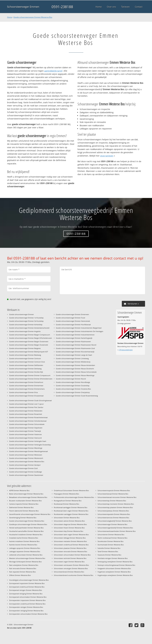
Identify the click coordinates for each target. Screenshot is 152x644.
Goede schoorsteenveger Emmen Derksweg (25, 369)
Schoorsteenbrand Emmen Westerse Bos (69, 572)
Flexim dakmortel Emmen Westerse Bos (24, 511)
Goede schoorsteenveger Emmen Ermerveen (72, 314)
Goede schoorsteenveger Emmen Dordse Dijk (26, 372)
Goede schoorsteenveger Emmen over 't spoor (26, 404)
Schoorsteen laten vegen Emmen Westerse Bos (71, 535)
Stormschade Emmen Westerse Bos (111, 545)
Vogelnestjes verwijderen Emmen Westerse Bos (115, 575)
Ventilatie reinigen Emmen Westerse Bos (113, 558)
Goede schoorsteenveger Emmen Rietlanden (26, 411)
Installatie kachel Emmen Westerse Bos (24, 538)
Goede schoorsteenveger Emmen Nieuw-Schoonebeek (76, 372)
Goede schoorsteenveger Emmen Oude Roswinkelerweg (77, 396)
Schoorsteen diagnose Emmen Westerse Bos (70, 524)
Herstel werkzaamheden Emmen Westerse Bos (26, 528)
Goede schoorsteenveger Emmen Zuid (23, 468)
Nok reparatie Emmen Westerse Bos (22, 572)
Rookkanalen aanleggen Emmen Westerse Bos (71, 514)
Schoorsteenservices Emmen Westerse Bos (113, 518)
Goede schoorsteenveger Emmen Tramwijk (25, 431)
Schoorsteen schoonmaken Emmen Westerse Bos (72, 555)
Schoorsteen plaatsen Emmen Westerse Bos (70, 548)
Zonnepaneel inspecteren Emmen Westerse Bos (27, 583)
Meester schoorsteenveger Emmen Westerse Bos (27, 558)
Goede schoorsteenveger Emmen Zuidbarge (25, 472)
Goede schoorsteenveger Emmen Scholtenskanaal (28, 421)
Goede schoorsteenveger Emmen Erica (23, 392)
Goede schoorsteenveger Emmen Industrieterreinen (75, 335)
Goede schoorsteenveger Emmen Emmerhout (26, 382)
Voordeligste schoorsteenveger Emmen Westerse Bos (29, 580)
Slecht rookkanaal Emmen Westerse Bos (112, 538)
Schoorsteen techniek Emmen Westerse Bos (70, 558)
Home (10, 17)
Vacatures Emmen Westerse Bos (109, 555)
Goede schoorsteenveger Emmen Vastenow (25, 434)
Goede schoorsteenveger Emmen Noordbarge (73, 382)
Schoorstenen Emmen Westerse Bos (111, 535)
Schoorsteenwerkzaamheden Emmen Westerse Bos (117, 531)
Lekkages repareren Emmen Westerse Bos (25, 551)
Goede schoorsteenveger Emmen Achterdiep (26, 325)
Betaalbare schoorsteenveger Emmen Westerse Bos (28, 497)
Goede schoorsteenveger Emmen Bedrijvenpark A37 (29, 352)
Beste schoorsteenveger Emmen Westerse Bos (26, 494)
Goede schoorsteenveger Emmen (21, 314)
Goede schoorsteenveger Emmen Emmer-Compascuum (30, 375)
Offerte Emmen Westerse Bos (20, 575)
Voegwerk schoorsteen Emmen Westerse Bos (114, 568)
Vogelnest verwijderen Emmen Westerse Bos (114, 572)
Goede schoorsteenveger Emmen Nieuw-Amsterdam (75, 365)
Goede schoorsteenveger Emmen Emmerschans (27, 389)
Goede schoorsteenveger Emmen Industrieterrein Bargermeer (79, 328)
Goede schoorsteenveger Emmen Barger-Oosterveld (29, 345)
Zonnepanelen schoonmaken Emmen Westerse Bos (28, 614)
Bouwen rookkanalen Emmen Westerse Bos (25, 501)
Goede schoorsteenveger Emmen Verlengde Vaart (28, 441)
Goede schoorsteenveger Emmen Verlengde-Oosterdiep (30, 445)
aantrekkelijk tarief (53, 71)
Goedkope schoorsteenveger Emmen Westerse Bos (28, 524)
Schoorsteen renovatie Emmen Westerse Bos (70, 551)
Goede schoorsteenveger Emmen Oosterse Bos (73, 389)
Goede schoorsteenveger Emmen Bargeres (25, 348)
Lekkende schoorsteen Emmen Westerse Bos (26, 555)
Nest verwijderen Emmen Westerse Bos (24, 565)
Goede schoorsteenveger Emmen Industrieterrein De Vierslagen (80, 331)
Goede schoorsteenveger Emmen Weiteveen (26, 455)
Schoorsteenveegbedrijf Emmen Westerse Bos (115, 521)
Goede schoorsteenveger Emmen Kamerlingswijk (74, 338)
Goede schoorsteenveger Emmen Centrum (25, 358)
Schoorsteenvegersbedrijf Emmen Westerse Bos (115, 528)
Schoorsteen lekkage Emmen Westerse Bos (70, 538)
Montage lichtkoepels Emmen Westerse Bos (25, 562)
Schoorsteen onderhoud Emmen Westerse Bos (71, 545)
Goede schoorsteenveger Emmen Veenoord (25, 438)
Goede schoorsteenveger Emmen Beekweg (25, 355)
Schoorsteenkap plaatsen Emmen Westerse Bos (115, 507)
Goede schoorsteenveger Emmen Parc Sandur (26, 407)
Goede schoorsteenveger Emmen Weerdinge (26, 448)
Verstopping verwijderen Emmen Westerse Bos (115, 562)
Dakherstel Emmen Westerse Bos (21, 507)
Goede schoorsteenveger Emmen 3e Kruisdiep (26, 321)
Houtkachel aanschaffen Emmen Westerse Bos (26, 531)
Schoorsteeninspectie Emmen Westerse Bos (114, 490)
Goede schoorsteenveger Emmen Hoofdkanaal (73, 325)
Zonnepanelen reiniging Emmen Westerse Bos (26, 611)
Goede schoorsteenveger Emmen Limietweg (72, 358)
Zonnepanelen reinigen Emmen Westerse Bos (26, 607)
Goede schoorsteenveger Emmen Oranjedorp (73, 392)
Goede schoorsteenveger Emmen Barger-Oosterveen (29, 341)
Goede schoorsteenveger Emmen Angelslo (25, 331)
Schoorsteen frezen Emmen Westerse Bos (69, 528)
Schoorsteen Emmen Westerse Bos (67, 518)
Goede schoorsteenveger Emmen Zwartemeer (26, 475)
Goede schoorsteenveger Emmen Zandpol (25, 465)
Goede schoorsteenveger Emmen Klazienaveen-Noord (76, 345)
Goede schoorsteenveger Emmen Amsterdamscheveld (29, 328)
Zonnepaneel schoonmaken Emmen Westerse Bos (28, 597)
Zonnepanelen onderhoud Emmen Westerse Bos (27, 604)
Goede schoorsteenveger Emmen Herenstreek (73, 321)
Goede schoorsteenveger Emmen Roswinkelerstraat (28, 417)
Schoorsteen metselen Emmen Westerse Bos (70, 541)
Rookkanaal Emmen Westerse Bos (66, 504)
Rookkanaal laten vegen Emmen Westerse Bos (71, 511)
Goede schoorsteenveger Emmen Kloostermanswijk (75, 352)
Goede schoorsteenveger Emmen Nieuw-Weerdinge (75, 375)
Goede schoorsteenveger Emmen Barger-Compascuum (30, 335)
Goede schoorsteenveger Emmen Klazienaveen (73, 341)
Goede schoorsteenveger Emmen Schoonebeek (27, 424)
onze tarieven (107, 156)
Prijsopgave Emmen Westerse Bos (66, 494)
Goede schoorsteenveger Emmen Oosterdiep (73, 386)
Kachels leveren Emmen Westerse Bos (23, 545)
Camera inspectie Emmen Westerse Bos (24, 504)
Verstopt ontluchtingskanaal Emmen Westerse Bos (116, 565)
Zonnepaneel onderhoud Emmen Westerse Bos (27, 587)
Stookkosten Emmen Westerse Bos (110, 541)
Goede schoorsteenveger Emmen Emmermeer (26, 386)
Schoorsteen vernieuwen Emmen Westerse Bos (71, 565)
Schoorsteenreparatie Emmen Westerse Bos (114, 514)
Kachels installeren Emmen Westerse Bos (24, 541)
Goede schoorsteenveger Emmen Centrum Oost (27, 362)
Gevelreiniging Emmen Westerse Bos (23, 518)
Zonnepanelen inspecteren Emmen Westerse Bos (27, 600)
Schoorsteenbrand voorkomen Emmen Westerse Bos (74, 575)
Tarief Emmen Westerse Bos (108, 551)
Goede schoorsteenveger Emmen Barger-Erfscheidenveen (31, 338)
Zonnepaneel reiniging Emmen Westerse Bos (26, 594)
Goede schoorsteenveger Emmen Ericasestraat (26, 396)
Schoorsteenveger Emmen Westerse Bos (112, 524)
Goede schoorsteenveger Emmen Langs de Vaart (74, 355)
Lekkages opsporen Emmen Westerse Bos (25, 548)
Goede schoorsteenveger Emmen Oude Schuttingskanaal (30, 400)
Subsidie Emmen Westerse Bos (109, 548)
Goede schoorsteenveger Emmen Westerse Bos (33, 17)
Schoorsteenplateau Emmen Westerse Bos (113, 511)
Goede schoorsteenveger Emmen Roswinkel (26, 414)
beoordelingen (126, 350)
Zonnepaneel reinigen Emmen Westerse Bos (26, 590)
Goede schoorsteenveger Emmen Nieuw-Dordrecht (75, 369)
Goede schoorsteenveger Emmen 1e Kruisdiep (26, 318)
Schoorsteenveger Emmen (23, 7)
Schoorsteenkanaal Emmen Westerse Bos (113, 494)
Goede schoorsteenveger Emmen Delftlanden (26, 365)
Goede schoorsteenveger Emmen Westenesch (26, 458)
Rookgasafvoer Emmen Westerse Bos (68, 501)
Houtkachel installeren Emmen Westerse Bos (26, 535)
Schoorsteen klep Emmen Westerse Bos (69, 531)
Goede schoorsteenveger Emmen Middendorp (73, 362)
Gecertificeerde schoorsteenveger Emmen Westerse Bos (30, 514)
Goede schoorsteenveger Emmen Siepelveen (26, 428)
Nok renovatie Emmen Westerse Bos (23, 568)
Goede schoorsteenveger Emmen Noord (71, 379)
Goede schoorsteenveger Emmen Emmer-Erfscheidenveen (31, 379)
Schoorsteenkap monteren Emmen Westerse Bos (116, 504)
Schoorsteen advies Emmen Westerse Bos (69, 521)
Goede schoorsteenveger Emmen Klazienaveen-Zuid (75, 348)
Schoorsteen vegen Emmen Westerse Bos (69, 562)
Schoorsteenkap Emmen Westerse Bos (112, 501)
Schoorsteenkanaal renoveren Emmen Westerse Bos (117, 497)
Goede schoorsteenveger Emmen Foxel (70, 318)
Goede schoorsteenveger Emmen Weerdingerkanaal (28, 451)
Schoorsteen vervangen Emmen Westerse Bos (71, 568)
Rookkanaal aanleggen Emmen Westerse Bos (71, 507)
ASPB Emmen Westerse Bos (19, 490)
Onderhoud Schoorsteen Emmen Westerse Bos (71, 490)
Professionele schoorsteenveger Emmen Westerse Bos (74, 497)
